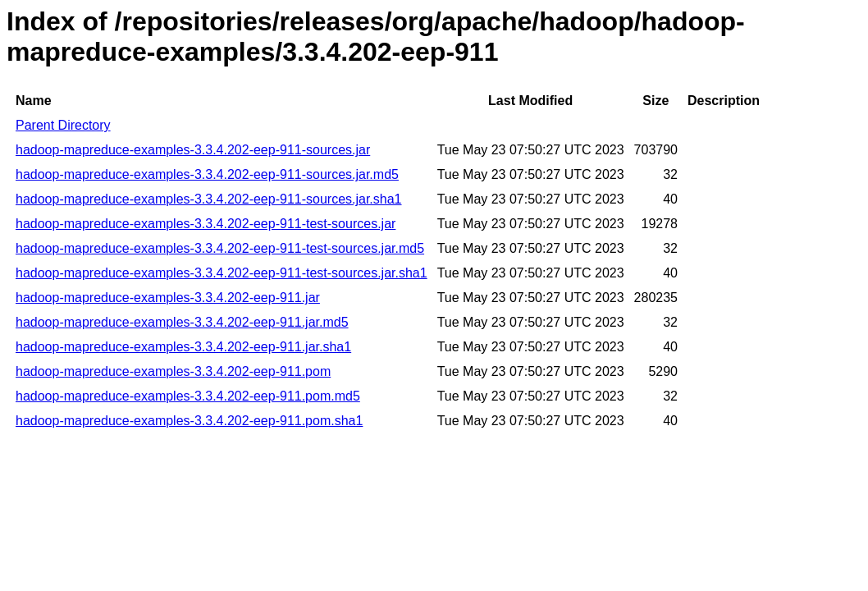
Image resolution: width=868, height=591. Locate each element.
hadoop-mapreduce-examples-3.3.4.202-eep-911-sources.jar (193, 150)
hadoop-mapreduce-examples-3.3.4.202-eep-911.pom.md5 (188, 396)
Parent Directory (63, 125)
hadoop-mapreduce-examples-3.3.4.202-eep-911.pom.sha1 (189, 421)
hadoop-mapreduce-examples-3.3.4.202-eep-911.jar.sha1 (183, 347)
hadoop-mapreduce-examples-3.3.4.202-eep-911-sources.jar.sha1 (209, 199)
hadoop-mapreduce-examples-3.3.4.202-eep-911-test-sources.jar (206, 224)
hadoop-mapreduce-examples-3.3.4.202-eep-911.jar (168, 298)
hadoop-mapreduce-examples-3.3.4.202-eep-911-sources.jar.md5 (207, 174)
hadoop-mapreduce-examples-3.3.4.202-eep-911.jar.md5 (182, 322)
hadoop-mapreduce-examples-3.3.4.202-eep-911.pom (173, 371)
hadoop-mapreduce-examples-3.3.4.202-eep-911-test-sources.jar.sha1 (222, 273)
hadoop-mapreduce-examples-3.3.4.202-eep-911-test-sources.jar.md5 (220, 248)
